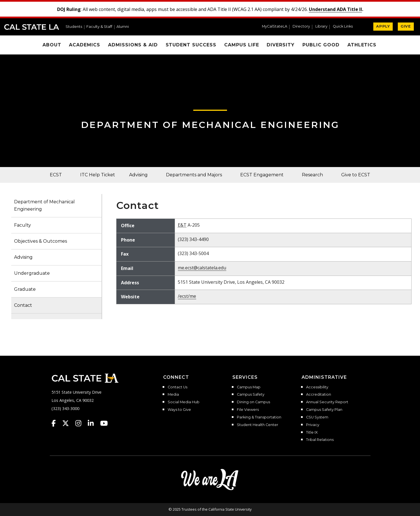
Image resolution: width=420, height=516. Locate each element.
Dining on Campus (253, 402)
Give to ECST (356, 175)
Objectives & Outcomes (41, 241)
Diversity (281, 45)
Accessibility (317, 387)
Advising (138, 175)
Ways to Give (179, 410)
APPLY (383, 26)
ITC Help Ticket (98, 175)
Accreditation (319, 395)
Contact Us (178, 387)
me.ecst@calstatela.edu (202, 268)
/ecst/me (187, 296)
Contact (23, 305)
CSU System (317, 417)
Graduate (25, 289)
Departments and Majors (194, 175)
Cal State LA (32, 27)
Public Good (321, 45)
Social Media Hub (184, 402)
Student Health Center (258, 425)
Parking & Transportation (259, 417)
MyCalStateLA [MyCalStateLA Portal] (275, 27)
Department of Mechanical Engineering (210, 125)
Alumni (123, 27)
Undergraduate (32, 273)
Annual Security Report (327, 402)
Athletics (362, 45)
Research (312, 175)
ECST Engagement (262, 175)
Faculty (23, 225)
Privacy (313, 425)
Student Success (191, 45)
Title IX (312, 432)
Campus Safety (251, 395)
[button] (345, 27)
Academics (85, 45)
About (52, 45)
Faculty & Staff (99, 27)
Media (173, 395)
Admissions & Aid (133, 45)
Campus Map (249, 387)
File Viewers (248, 410)
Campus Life (242, 45)
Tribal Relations (320, 440)
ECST (56, 175)
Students (74, 27)
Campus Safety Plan (324, 410)
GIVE (406, 26)
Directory (301, 27)
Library (321, 27)
